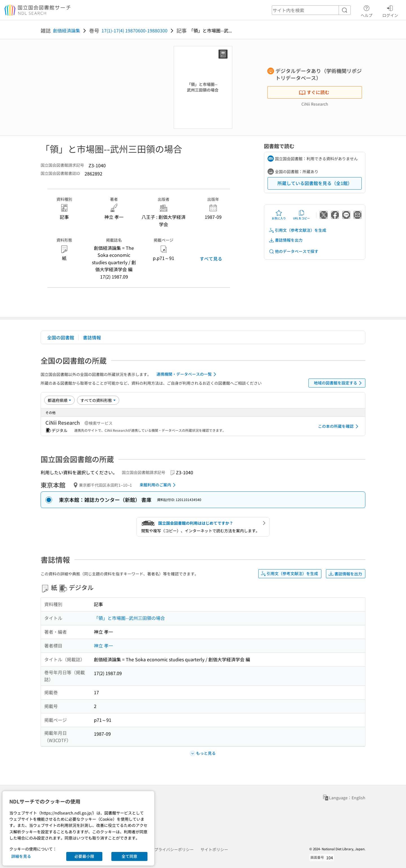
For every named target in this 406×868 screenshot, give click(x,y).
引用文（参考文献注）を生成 (297, 230)
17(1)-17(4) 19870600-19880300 (134, 30)
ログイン (390, 10)
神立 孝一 (103, 646)
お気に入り (279, 215)
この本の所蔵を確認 (339, 426)
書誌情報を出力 (286, 240)
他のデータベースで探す (294, 251)
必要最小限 (84, 856)
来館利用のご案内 (159, 485)
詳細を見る (21, 856)
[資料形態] (98, 400)
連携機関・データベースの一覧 (187, 374)
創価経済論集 (67, 30)
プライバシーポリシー (174, 849)
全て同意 (129, 856)
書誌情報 (92, 337)
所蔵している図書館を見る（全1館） (315, 183)
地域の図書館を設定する (339, 383)
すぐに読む (314, 92)
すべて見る (211, 259)
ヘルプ (367, 10)
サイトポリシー (214, 849)
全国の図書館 (61, 337)
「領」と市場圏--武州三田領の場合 (129, 618)
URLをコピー (301, 215)
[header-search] (311, 10)
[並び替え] (59, 400)
